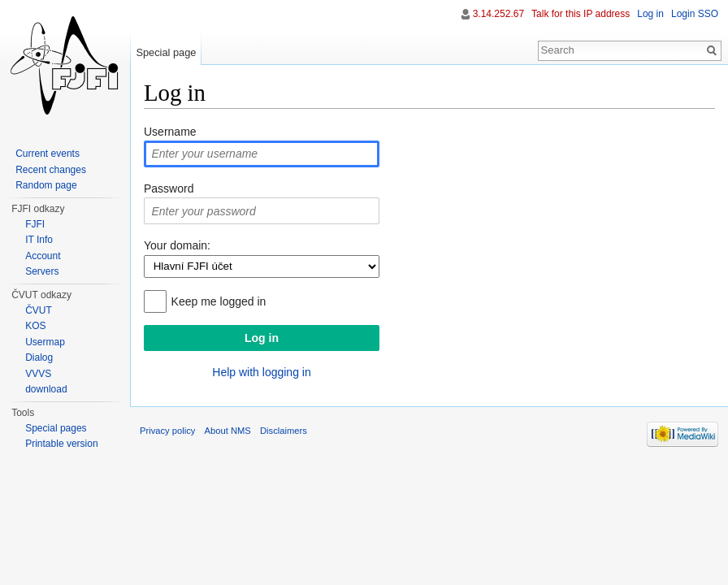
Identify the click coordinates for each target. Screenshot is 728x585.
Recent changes (51, 170)
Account (43, 256)
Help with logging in (261, 372)
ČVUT (39, 310)
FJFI (35, 224)
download (46, 389)
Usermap (45, 342)
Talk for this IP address (581, 14)
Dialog (39, 357)
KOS (35, 326)
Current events (48, 154)
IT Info (39, 240)
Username (170, 132)
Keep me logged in (219, 301)
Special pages (56, 428)
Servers (42, 271)
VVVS (38, 374)
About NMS (228, 431)
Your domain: (177, 245)
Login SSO (695, 14)
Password (169, 188)
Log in (650, 14)
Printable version (61, 444)
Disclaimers (284, 431)
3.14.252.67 (498, 14)
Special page (166, 52)
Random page (46, 185)
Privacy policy (167, 431)
